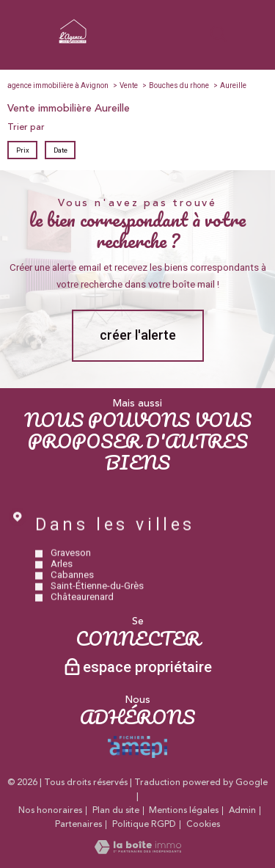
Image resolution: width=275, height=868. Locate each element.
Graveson (71, 572)
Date (60, 150)
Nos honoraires (50, 810)
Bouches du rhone (179, 85)
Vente (129, 85)
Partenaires (78, 824)
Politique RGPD (144, 824)
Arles (62, 583)
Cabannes (72, 594)
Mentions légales (184, 810)
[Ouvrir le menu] (257, 34)
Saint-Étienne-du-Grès (97, 605)
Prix (23, 150)
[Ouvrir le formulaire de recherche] (219, 35)
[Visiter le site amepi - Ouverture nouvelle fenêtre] (137, 747)
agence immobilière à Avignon (58, 85)
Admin (242, 810)
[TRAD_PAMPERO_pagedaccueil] (73, 44)
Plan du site (116, 810)
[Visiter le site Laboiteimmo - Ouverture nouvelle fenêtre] (138, 851)
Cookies (203, 825)
